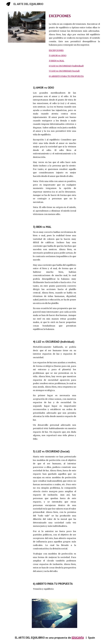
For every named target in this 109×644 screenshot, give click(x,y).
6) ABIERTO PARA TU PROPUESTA (66, 76)
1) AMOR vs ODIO (58, 56)
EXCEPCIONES (56, 50)
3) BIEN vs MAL (56, 61)
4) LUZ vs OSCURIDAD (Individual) (66, 66)
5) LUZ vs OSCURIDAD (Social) (64, 71)
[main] (74, 16)
